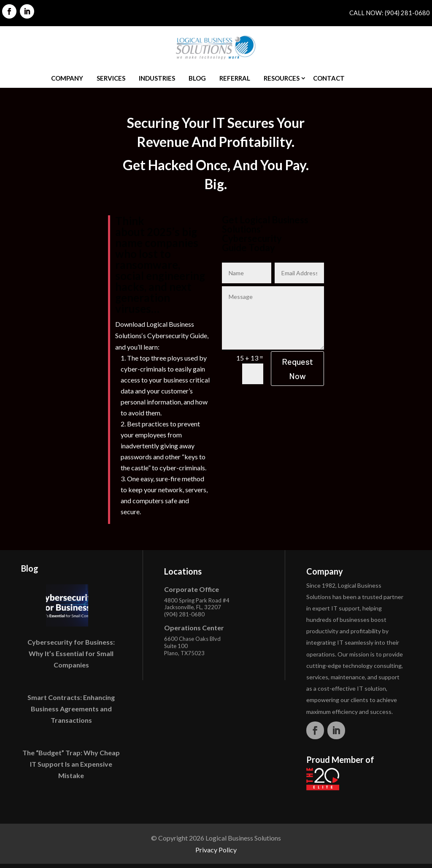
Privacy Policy (216, 850)
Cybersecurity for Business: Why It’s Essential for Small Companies (71, 653)
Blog (197, 78)
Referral (235, 78)
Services (111, 78)
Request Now (297, 369)
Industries (157, 78)
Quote (370, 78)
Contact (329, 78)
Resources (282, 78)
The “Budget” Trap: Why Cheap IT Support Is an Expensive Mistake (71, 764)
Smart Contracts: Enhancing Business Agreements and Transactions (71, 709)
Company (67, 78)
